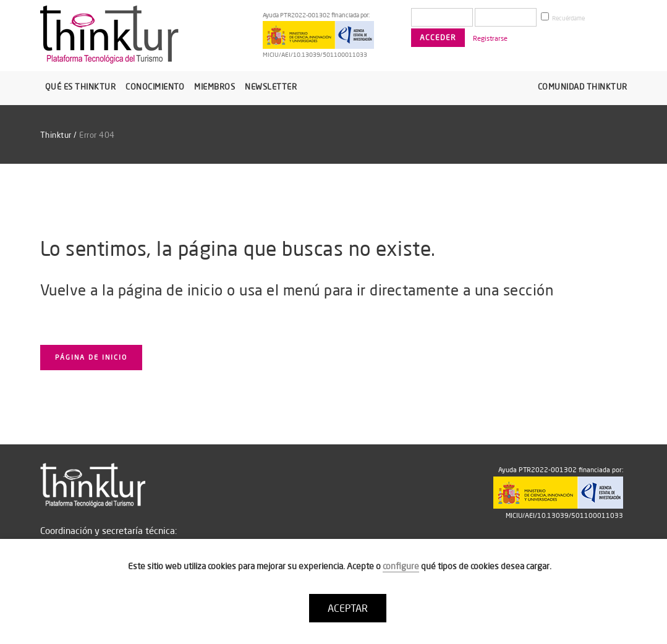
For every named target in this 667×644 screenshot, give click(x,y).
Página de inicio (91, 357)
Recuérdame (563, 17)
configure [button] (401, 566)
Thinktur (56, 135)
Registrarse (490, 38)
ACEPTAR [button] (348, 608)
